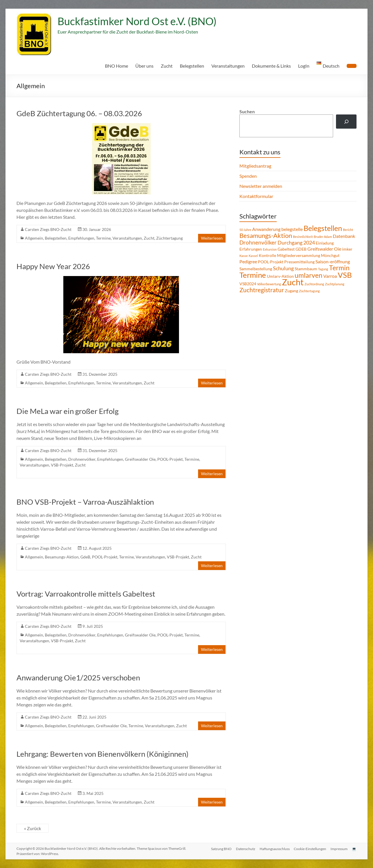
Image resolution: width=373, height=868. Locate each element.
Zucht (167, 66)
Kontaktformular (256, 196)
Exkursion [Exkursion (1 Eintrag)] (270, 249)
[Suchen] (346, 122)
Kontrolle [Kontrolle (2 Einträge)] (267, 255)
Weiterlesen (212, 238)
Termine (103, 238)
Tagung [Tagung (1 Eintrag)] (323, 269)
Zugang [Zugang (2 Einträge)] (291, 291)
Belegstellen (192, 66)
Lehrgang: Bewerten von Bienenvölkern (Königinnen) (103, 754)
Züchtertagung (169, 238)
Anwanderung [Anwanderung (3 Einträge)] (266, 229)
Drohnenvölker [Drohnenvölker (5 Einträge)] (258, 242)
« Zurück (33, 828)
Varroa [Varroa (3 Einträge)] (330, 276)
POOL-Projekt (170, 459)
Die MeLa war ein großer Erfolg (68, 411)
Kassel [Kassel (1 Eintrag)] (253, 256)
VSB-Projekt (62, 465)
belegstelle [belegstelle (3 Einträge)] (292, 229)
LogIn (304, 66)
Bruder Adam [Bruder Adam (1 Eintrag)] (323, 237)
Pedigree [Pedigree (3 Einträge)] (248, 261)
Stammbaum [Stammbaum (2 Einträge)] (306, 269)
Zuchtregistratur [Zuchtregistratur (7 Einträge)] (262, 290)
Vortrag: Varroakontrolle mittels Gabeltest (86, 594)
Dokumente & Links (271, 66)
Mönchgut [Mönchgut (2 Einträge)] (330, 255)
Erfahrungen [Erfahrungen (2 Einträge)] (251, 249)
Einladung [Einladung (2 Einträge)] (325, 243)
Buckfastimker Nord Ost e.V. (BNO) (137, 21)
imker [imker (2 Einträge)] (347, 249)
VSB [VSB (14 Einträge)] (345, 275)
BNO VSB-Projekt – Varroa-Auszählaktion (85, 502)
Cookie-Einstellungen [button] (310, 848)
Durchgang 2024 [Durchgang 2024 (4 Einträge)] (296, 243)
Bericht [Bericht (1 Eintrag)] (348, 230)
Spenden (248, 176)
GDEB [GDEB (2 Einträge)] (301, 249)
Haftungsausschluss (274, 848)
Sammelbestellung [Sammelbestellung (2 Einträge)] (256, 269)
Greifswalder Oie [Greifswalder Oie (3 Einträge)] (324, 249)
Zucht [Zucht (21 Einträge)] (293, 282)
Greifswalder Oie (140, 459)
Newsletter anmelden (261, 186)
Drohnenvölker (82, 459)
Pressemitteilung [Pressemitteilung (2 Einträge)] (299, 262)
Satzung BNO (220, 848)
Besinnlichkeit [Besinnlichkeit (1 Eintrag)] (303, 237)
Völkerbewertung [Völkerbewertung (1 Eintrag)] (269, 284)
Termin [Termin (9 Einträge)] (339, 268)
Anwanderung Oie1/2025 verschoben (78, 678)
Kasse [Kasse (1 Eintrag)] (244, 256)
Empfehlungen (81, 238)
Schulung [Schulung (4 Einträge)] (283, 268)
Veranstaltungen (228, 66)
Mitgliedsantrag (255, 166)
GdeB (85, 557)
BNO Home (117, 66)
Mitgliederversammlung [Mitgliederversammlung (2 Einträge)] (299, 255)
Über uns (144, 66)
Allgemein (34, 238)
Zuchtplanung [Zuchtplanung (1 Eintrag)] (335, 284)
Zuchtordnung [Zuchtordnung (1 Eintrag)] (314, 284)
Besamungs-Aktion (62, 557)
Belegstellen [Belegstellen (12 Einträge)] (323, 228)
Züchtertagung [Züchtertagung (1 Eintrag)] (309, 291)
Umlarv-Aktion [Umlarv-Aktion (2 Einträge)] (280, 276)
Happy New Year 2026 (53, 266)
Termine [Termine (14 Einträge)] (253, 275)
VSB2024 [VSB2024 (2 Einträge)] (248, 284)
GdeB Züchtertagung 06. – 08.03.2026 (79, 113)
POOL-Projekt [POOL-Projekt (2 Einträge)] (271, 262)
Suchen (247, 111)
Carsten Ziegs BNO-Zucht (48, 229)
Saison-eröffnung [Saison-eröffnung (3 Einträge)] (333, 261)
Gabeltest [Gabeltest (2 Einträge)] (286, 249)
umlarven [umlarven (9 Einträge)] (309, 275)
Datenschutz (244, 848)
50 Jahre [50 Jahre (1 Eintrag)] (245, 230)
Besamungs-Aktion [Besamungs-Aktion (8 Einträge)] (266, 235)
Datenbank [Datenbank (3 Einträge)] (344, 236)
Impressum (339, 848)
